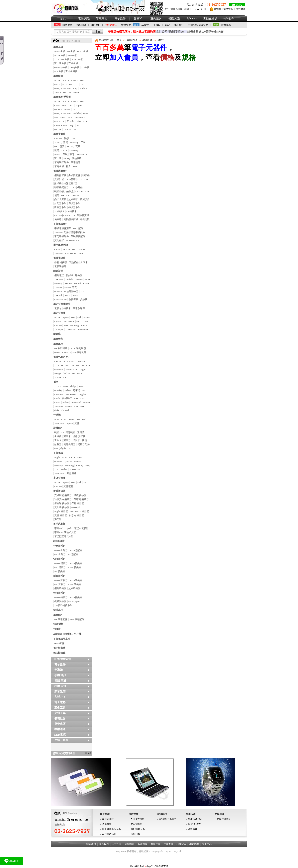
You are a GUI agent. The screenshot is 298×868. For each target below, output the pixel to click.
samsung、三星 (78, 142)
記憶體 (81, 432)
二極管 (145, 25)
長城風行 (67, 398)
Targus (82, 369)
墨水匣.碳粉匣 (61, 245)
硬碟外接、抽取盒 (64, 191)
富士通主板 (60, 63)
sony (75, 88)
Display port (74, 601)
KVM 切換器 (74, 567)
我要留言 (181, 844)
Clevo (57, 105)
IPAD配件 (78, 228)
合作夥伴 (142, 844)
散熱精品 (74, 262)
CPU (70, 448)
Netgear (68, 283)
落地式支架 (59, 524)
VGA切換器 (76, 563)
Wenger (58, 373)
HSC (83, 291)
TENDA (58, 287)
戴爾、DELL (61, 150)
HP (82, 84)
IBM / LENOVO (62, 352)
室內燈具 (156, 18)
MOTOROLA (73, 240)
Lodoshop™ (147, 866)
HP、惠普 (59, 146)
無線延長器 (74, 588)
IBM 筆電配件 (77, 619)
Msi (56, 117)
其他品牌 (59, 240)
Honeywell (76, 402)
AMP (75, 295)
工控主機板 (210, 18)
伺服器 (57, 629)
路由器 (79, 275)
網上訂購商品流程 (112, 829)
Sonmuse (59, 406)
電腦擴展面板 (71, 219)
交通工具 (60, 713)
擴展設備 (85, 199)
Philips (73, 386)
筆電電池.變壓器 (62, 97)
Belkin (68, 390)
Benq (83, 80)
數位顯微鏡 (59, 653)
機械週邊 (60, 729)
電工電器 (60, 702)
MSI (75, 166)
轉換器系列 (74, 207)
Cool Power (70, 394)
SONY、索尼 (61, 142)
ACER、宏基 (73, 146)
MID (65, 386)
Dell (79, 317)
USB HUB (83, 179)
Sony (88, 465)
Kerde (57, 398)
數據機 (58, 183)
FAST (87, 279)
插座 (56, 382)
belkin (67, 373)
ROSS (82, 386)
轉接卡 (67, 308)
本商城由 (135, 866)
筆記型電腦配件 (62, 304)
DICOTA (75, 365)
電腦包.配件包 (61, 357)
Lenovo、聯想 (62, 138)
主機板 (58, 436)
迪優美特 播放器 (63, 499)
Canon (57, 249)
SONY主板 (77, 59)
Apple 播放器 (61, 511)
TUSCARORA (62, 365)
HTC (76, 84)
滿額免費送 (111, 25)
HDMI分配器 (61, 550)
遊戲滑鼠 (85, 219)
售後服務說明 (195, 819)
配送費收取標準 (168, 819)
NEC (79, 125)
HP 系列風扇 (61, 348)
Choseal (65, 410)
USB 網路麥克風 (80, 215)
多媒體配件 (74, 175)
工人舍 (70, 121)
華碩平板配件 (78, 236)
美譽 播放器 (61, 515)
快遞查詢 (168, 844)
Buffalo (69, 279)
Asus (73, 317)
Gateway (74, 150)
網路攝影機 (60, 175)
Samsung (59, 253)
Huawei (58, 461)
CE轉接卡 (72, 211)
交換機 (84, 299)
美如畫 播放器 (62, 507)
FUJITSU (67, 84)
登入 (197, 9)
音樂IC (138, 18)
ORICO (79, 191)
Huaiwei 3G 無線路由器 (66, 291)
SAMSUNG (60, 92)
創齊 (57, 195)
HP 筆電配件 (61, 619)
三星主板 (73, 63)
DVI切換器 (60, 567)
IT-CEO (65, 195)
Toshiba (83, 88)
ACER (58, 80)
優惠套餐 (126, 25)
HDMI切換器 (61, 563)
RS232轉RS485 (62, 215)
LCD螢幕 (71, 179)
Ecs (72, 105)
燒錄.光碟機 (79, 436)
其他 (77, 423)
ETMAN (59, 394)
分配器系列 (60, 203)
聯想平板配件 (78, 232)
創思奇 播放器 (76, 515)
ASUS (66, 80)
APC (82, 406)
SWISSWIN (71, 369)
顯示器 (67, 440)
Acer (57, 419)
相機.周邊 (174, 18)
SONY (67, 109)
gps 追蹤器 (59, 541)
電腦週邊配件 (61, 171)
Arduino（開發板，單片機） (68, 634)
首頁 (63, 18)
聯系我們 (104, 844)
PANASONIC (61, 125)
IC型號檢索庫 (63, 659)
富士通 (58, 158)
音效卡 (58, 440)
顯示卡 (67, 436)
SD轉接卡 (59, 211)
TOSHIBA (71, 329)
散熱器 (58, 444)
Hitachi (67, 129)
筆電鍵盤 (58, 76)
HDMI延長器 (61, 580)
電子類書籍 (59, 648)
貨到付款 (135, 834)
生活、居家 (61, 740)
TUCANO (77, 373)
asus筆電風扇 (79, 352)
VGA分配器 (76, 550)
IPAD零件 (59, 643)
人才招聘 (117, 844)
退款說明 (193, 829)
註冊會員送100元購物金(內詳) (206, 32)
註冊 (204, 9)
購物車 (217, 9)
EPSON (66, 249)
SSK (87, 191)
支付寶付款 (137, 824)
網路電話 (59, 275)
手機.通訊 (60, 675)
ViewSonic (83, 329)
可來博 (77, 390)
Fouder (87, 317)
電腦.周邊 (84, 18)
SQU (72, 125)
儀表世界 (60, 718)
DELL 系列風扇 (77, 348)
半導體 (59, 670)
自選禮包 (95, 25)
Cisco (86, 283)
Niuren (86, 402)
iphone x (192, 18)
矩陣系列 (58, 610)
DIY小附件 (60, 448)
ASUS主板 (60, 51)
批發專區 (60, 724)
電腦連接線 (60, 266)
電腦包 (58, 308)
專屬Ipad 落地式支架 (65, 532)
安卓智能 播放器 (63, 495)
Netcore (79, 279)
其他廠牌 (77, 158)
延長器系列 (60, 207)
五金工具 (60, 708)
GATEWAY (74, 92)
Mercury (58, 283)
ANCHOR (79, 398)
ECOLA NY (69, 361)
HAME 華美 (71, 287)
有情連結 (156, 844)
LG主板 (86, 67)
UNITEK (75, 195)
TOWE (58, 386)
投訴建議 (240, 9)
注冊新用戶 (108, 819)
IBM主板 (72, 55)
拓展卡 (76, 440)
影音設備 (60, 691)
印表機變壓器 (62, 187)
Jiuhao (65, 402)
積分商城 (81, 25)
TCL (57, 469)
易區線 (58, 219)
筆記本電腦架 (81, 528)
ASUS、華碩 (61, 154)
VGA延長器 (76, 580)
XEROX (81, 249)
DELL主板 (83, 51)
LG (74, 129)
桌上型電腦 (59, 478)
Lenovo (58, 325)
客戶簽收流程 (109, 834)
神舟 (68, 166)
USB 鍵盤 (58, 624)
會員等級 (107, 824)
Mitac (85, 113)
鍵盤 (66, 183)
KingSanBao (60, 299)
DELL (57, 84)
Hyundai (68, 461)
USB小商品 (77, 187)
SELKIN (86, 365)
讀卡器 (74, 183)
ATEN (67, 295)
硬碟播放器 (59, 491)
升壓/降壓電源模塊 (198, 25)
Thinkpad (59, 329)
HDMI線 (76, 507)
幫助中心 (228, 9)
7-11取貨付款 (138, 819)
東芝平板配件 (62, 236)
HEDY (80, 321)
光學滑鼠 (59, 179)
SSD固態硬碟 (68, 432)
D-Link (78, 283)
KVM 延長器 (74, 584)
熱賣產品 (73, 299)
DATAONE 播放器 (79, 511)
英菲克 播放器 (81, 499)
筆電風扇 (58, 344)
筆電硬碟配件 (62, 162)
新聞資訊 (130, 844)
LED (167, 25)
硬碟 (57, 432)
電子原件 (120, 18)
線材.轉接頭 (61, 262)
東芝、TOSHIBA (78, 154)
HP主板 (71, 51)
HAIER (58, 129)
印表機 (86, 175)
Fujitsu (79, 105)
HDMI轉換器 (61, 597)
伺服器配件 (84, 444)
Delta (78, 121)
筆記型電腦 (59, 313)
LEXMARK (71, 253)
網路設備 (58, 271)
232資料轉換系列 (63, 605)
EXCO (58, 361)
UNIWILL (59, 121)
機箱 (84, 440)
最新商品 (226, 25)
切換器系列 (74, 203)
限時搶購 (67, 25)
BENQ (67, 158)
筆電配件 (58, 615)
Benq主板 (74, 67)
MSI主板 (59, 71)
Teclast (64, 469)
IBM (73, 138)
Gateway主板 (61, 67)
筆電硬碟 (76, 162)
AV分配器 (73, 554)
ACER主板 (60, 55)
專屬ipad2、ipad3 (63, 528)
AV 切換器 (60, 571)
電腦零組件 (59, 258)
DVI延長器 (60, 584)
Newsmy (59, 465)
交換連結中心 (224, 819)
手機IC (157, 25)
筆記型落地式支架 (64, 536)
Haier (80, 457)
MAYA (69, 406)
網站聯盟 (194, 844)
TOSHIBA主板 (62, 59)
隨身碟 (57, 334)
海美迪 (58, 519)
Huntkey (58, 390)
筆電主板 (58, 47)
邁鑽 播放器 (80, 495)
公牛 (57, 410)
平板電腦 (58, 453)
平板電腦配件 (61, 224)
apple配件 (228, 18)
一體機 (57, 415)
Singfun (82, 394)
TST (76, 406)
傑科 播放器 (78, 503)
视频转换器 (60, 601)
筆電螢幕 (58, 339)
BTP (85, 121)
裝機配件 (58, 428)
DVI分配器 (60, 554)
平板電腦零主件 (62, 639)
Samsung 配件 (61, 232)
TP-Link (58, 295)
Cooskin (81, 361)
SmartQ (79, 465)
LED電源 (60, 735)
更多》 (89, 753)
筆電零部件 (59, 134)
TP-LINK (59, 279)
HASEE (58, 109)
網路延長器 (60, 588)
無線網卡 (73, 199)
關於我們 (91, 844)
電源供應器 (70, 444)
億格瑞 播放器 (62, 503)
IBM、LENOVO (63, 88)
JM (84, 390)
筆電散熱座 (79, 308)
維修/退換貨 (194, 824)
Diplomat (59, 369)
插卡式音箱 (60, 199)
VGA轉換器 (76, 597)
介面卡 (84, 262)
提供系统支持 (161, 866)
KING (57, 402)
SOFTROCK (61, 377)
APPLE (74, 80)
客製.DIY (60, 697)
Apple (66, 317)
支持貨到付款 (170, 32)
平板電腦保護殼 (63, 228)
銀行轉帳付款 (138, 829)
